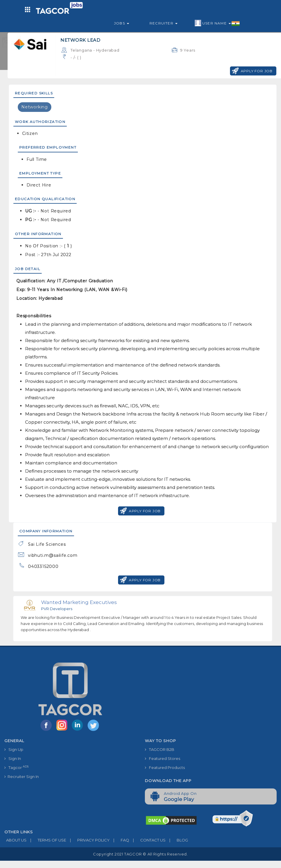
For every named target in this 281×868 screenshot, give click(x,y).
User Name (217, 23)
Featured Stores (163, 758)
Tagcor (16, 767)
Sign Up (14, 749)
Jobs (122, 23)
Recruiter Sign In (22, 777)
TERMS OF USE (46, 840)
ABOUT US (15, 840)
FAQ (119, 840)
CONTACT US (147, 840)
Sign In (13, 758)
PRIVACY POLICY (88, 840)
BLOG (177, 840)
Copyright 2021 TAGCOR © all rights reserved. (140, 854)
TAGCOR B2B (160, 749)
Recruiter (164, 23)
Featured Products (165, 767)
